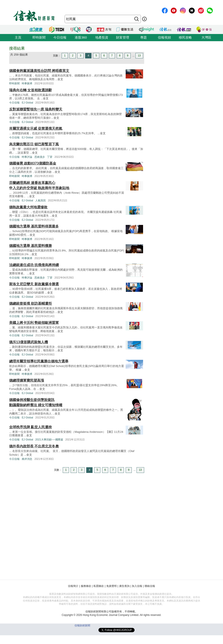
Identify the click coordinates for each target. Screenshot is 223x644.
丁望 (50, 157)
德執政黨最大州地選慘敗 (28, 207)
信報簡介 (73, 586)
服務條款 (86, 586)
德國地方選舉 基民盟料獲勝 (30, 246)
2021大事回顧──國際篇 (49, 440)
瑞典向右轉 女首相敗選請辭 (30, 90)
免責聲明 (111, 586)
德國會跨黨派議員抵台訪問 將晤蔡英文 (39, 71)
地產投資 (102, 37)
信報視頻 (164, 37)
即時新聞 (39, 37)
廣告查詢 (124, 586)
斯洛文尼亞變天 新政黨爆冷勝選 (34, 284)
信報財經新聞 (82, 625)
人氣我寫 (41, 201)
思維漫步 (40, 157)
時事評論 (27, 157)
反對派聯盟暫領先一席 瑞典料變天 (36, 109)
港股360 (81, 37)
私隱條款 (99, 586)
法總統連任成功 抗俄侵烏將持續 (34, 265)
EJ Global (27, 103)
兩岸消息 (27, 459)
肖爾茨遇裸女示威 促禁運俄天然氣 (36, 128)
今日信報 (60, 37)
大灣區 (206, 37)
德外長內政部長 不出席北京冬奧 (34, 446)
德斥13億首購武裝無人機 (29, 342)
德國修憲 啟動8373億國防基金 (33, 163)
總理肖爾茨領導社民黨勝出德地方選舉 (39, 361)
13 (139, 56)
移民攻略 (185, 37)
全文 (60, 79)
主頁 (18, 37)
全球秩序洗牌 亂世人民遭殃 (30, 427)
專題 (144, 37)
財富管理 (123, 37)
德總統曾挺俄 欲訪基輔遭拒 (30, 303)
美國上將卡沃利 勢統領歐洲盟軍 (34, 323)
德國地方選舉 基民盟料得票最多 (34, 226)
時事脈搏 (27, 83)
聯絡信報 (150, 586)
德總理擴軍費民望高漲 (27, 380)
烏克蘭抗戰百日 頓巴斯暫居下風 (34, 144)
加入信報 (137, 586)
